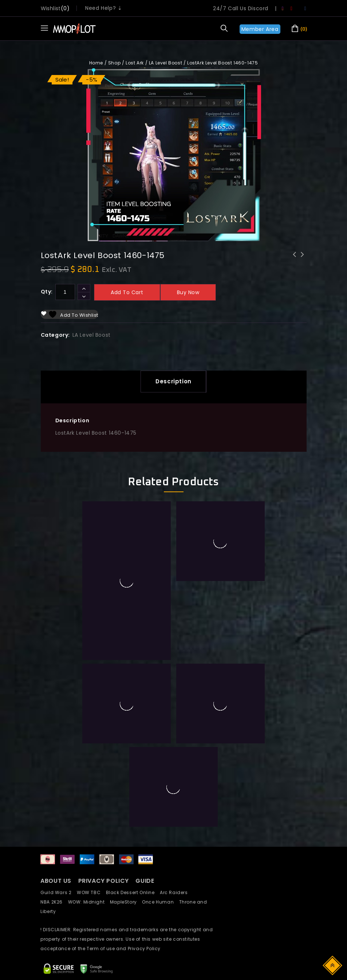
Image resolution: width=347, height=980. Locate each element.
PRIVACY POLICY (105, 802)
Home (96, 63)
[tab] (173, 382)
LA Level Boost (165, 63)
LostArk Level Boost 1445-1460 (295, 259)
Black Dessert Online (133, 813)
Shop (114, 63)
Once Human (160, 823)
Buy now (188, 292)
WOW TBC (91, 813)
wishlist (51, 8)
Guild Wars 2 (58, 813)
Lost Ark (135, 63)
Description (173, 381)
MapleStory (126, 823)
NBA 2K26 (54, 823)
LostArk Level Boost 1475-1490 (303, 259)
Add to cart (127, 292)
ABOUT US (56, 802)
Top (333, 965)
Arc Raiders (176, 813)
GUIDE (145, 802)
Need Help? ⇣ (104, 8)
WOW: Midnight (89, 823)
